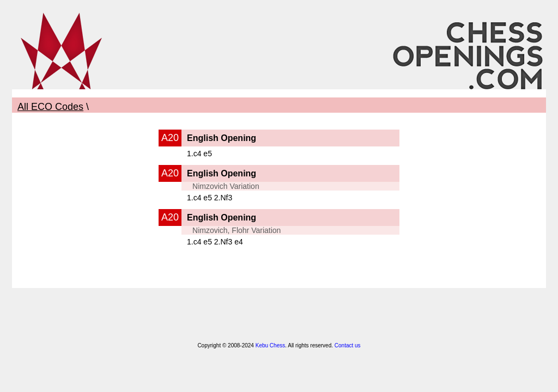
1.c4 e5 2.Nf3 (210, 198)
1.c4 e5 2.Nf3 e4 (215, 242)
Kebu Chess (270, 345)
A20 (170, 138)
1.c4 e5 (199, 154)
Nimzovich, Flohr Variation (236, 230)
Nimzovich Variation (226, 186)
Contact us (348, 345)
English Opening (222, 138)
